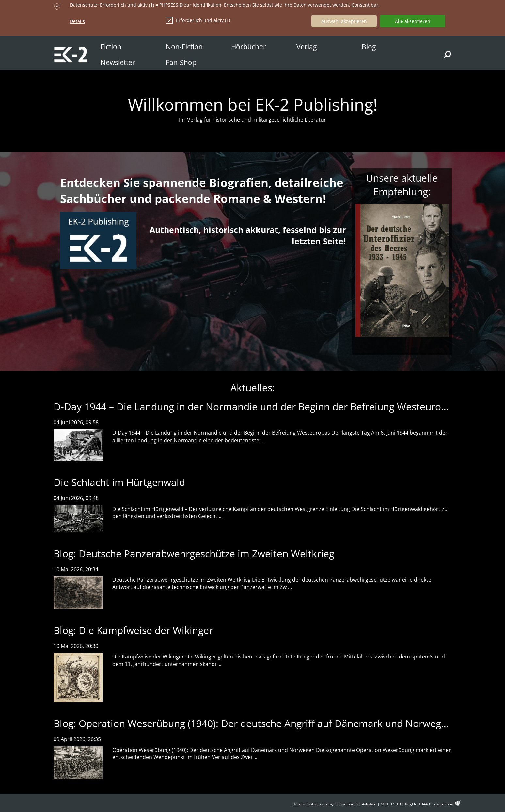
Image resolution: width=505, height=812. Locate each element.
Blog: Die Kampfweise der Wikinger (133, 630)
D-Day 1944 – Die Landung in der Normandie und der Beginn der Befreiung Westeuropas (255, 406)
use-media (444, 804)
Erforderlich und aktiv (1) (198, 20)
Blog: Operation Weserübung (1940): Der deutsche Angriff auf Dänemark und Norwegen (253, 723)
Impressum (347, 804)
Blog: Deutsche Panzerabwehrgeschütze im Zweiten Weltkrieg (194, 553)
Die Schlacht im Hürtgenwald (119, 482)
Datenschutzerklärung (313, 804)
